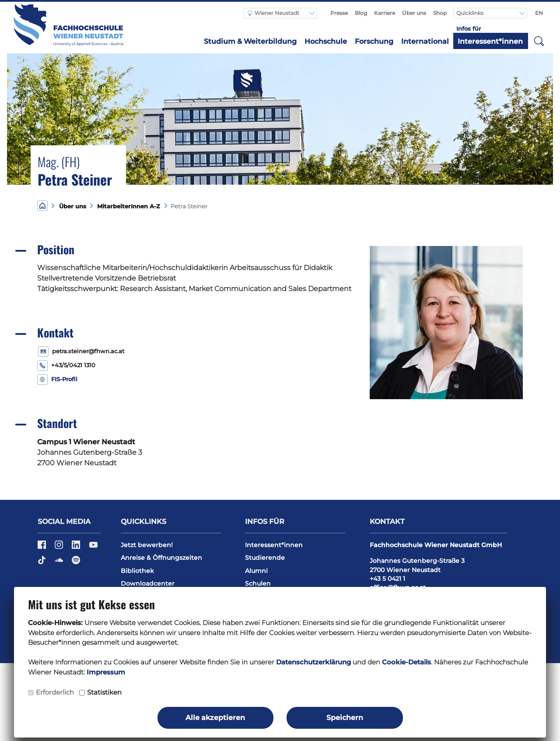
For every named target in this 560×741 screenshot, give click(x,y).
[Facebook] (43, 548)
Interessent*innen (490, 41)
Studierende (265, 558)
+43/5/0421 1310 (73, 365)
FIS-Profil (64, 379)
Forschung (374, 41)
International (425, 41)
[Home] (42, 205)
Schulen (258, 583)
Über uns (414, 13)
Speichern (345, 718)
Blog (361, 13)
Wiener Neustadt (273, 13)
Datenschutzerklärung (313, 662)
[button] (539, 41)
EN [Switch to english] (539, 13)
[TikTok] (43, 563)
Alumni (256, 571)
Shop (440, 13)
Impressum (106, 672)
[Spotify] (76, 563)
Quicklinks (471, 13)
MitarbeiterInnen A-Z (127, 206)
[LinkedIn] (77, 548)
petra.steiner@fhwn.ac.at (88, 351)
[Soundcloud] (60, 563)
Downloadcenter (148, 583)
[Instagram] (60, 548)
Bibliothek (137, 571)
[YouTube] (93, 548)
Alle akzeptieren (215, 718)
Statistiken (104, 692)
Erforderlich (55, 692)
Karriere (385, 13)
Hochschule (326, 41)
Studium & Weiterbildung (250, 41)
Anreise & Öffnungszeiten (161, 558)
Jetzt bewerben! (147, 545)
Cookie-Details (406, 662)
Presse (339, 13)
